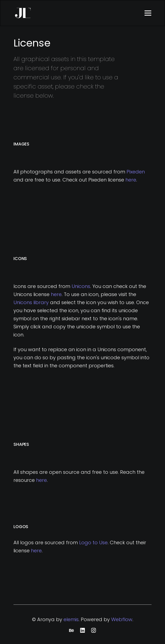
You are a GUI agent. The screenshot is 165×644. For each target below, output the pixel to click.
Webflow (122, 619)
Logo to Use (93, 542)
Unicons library (31, 302)
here (131, 180)
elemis (71, 619)
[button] (148, 13)
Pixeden (136, 172)
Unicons (81, 286)
